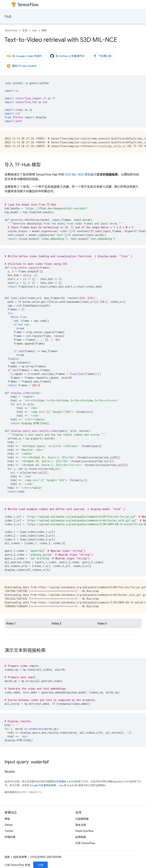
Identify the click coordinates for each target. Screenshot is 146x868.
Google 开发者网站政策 (43, 785)
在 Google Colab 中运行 (24, 56)
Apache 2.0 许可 (122, 782)
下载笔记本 (102, 56)
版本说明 (81, 825)
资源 (25, 30)
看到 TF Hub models (22, 66)
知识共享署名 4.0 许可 (64, 782)
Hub (8, 16)
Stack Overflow (84, 831)
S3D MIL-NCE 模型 (78, 175)
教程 (44, 30)
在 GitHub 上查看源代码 (67, 56)
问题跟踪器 (82, 819)
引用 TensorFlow (85, 843)
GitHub (9, 825)
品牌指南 (81, 837)
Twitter (9, 831)
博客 (7, 819)
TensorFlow (11, 30)
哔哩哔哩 (10, 837)
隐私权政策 (20, 857)
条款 (7, 857)
